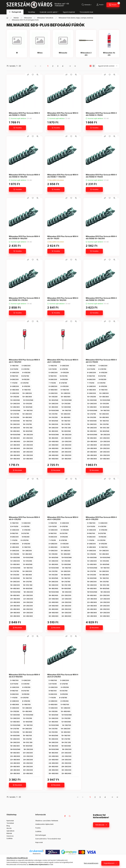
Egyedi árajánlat (69, 12)
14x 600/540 (15, 421)
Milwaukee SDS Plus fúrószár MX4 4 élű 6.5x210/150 (63, 676)
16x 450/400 (15, 431)
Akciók (9, 828)
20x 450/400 (15, 441)
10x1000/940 (28, 400)
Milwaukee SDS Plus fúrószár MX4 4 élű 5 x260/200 (63, 361)
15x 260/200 (15, 424)
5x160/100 (14, 376)
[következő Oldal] (70, 66)
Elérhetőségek (41, 835)
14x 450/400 (27, 417)
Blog (8, 826)
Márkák (16, 18)
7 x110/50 (14, 383)
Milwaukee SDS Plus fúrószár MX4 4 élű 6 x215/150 (24, 518)
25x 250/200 (28, 448)
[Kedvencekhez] (33, 75)
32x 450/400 (28, 459)
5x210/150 (25, 376)
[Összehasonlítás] (28, 75)
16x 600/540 (28, 431)
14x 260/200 (27, 414)
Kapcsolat (39, 842)
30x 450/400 (15, 459)
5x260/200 (14, 379)
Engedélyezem (109, 863)
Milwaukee (28, 18)
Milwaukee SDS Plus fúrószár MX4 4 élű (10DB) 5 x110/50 (24, 114)
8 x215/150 (25, 383)
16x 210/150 (27, 424)
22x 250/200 (28, 441)
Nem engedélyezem (91, 863)
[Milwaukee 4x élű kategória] (109, 54)
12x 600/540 (28, 407)
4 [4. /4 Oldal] (63, 66)
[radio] (94, 66)
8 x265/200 (15, 386)
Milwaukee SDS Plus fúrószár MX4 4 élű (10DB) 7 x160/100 (63, 176)
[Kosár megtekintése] (113, 5)
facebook (65, 816)
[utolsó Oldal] (75, 66)
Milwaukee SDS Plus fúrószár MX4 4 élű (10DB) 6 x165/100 (24, 176)
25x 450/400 (15, 452)
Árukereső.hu (37, 854)
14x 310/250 (15, 417)
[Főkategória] (7, 18)
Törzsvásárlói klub (86, 12)
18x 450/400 (15, 438)
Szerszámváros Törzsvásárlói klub (48, 839)
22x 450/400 (15, 445)
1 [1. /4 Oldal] (48, 66)
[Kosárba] (17, 128)
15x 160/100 (27, 421)
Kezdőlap (32, 12)
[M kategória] (17, 54)
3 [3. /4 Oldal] (58, 66)
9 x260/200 (15, 393)
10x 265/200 (27, 393)
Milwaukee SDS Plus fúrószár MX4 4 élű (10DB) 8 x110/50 (101, 176)
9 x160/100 (26, 390)
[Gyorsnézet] (37, 75)
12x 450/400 (15, 407)
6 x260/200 (15, 373)
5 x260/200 (26, 366)
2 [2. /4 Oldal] (53, 66)
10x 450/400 (27, 397)
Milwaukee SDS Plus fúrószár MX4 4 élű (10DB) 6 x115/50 (101, 114)
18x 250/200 (28, 435)
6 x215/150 (25, 369)
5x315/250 (26, 379)
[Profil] (100, 5)
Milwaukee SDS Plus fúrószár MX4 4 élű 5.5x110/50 (101, 361)
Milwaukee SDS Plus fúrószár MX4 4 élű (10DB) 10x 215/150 (24, 299)
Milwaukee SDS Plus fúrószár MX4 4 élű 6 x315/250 (101, 518)
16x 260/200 (15, 428)
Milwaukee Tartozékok (45, 18)
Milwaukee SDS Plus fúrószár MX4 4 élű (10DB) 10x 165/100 (101, 237)
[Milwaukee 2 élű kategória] (86, 54)
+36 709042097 (62, 5)
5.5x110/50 (14, 369)
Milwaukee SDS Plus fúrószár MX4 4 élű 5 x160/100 (24, 361)
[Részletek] (17, 470)
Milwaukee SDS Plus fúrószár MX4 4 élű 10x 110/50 (63, 237)
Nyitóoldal (10, 821)
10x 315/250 (15, 397)
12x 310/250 (28, 404)
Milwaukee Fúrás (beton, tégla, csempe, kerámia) (76, 18)
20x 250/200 (28, 438)
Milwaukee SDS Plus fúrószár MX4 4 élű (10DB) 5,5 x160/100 (63, 114)
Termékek (10, 823)
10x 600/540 (15, 400)
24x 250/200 (28, 445)
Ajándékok (10, 831)
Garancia (10, 836)
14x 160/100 (28, 410)
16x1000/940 (15, 435)
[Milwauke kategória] (63, 54)
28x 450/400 (15, 455)
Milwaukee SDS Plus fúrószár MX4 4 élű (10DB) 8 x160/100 (24, 237)
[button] (15, 12)
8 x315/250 (26, 386)
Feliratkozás (100, 825)
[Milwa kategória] (40, 54)
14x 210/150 (15, 414)
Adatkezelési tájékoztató (44, 824)
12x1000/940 (15, 410)
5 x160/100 (14, 366)
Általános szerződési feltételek (47, 821)
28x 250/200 (28, 452)
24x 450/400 (15, 448)
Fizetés (38, 828)
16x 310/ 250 (28, 428)
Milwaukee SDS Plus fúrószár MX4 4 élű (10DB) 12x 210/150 (101, 299)
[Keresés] (87, 5)
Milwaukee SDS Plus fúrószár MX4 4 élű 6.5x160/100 (24, 676)
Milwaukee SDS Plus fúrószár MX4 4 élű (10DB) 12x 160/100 (63, 299)
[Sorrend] (108, 66)
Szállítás (10, 838)
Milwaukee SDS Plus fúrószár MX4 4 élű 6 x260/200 (63, 518)
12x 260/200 (15, 404)
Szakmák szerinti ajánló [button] (48, 12)
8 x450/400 (15, 390)
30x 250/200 (28, 455)
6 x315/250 (26, 373)
